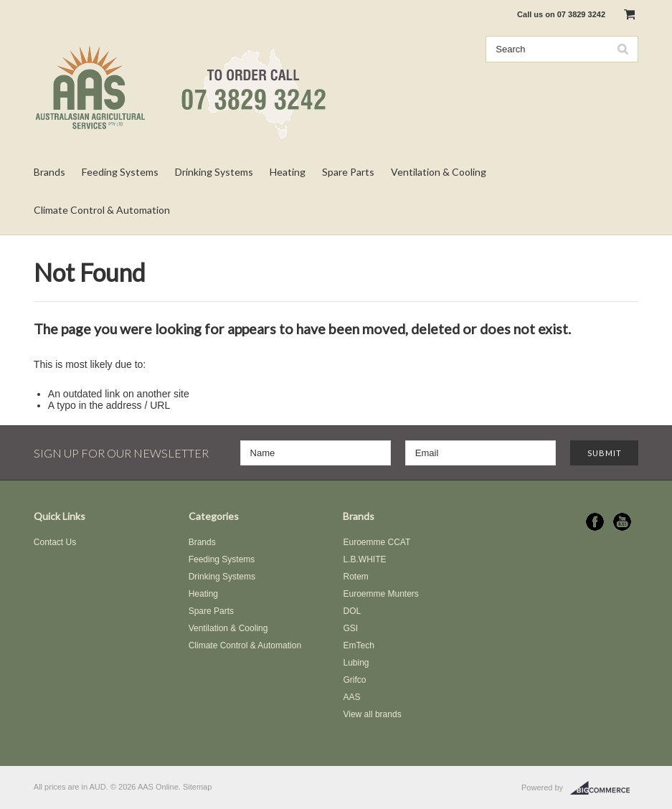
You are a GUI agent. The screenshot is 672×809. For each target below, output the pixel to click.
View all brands (372, 714)
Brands (49, 172)
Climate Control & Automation (102, 210)
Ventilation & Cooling (439, 172)
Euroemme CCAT (377, 542)
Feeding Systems (120, 172)
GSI (350, 628)
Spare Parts (348, 172)
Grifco (354, 680)
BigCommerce (604, 788)
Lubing (356, 663)
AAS (351, 697)
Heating (288, 172)
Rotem (355, 577)
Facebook (595, 522)
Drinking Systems (214, 172)
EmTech (358, 645)
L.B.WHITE (364, 559)
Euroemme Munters (380, 594)
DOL (352, 611)
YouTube (622, 522)
